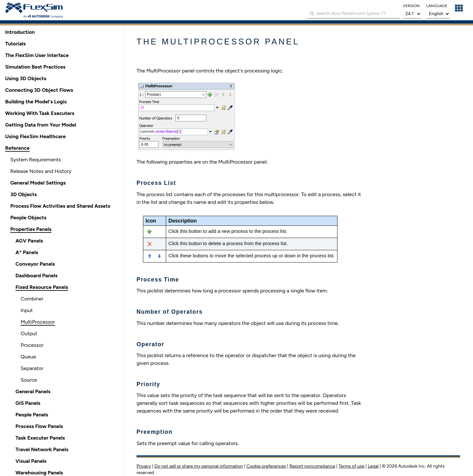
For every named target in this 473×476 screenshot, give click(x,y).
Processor (32, 345)
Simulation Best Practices (35, 67)
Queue (28, 357)
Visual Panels (31, 461)
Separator (32, 368)
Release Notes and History (41, 171)
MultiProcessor (38, 322)
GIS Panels (28, 403)
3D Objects (24, 194)
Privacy (144, 466)
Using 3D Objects (26, 78)
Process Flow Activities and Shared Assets (60, 206)
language (437, 6)
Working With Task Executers (40, 113)
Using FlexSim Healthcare (35, 136)
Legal (373, 466)
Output (29, 333)
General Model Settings (38, 183)
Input (27, 310)
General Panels (33, 391)
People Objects (28, 218)
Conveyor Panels (35, 264)
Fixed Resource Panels (42, 287)
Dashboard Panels (36, 276)
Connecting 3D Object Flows (39, 90)
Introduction (20, 32)
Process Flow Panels (39, 426)
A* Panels (27, 252)
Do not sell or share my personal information (199, 466)
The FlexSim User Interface (37, 55)
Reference (17, 148)
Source (29, 380)
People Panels (32, 415)
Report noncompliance (312, 466)
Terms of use (352, 466)
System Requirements (36, 160)
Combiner (32, 299)
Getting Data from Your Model (41, 125)
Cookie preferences (266, 466)
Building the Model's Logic (36, 102)
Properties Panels (31, 229)
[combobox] (354, 14)
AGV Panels (29, 241)
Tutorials (15, 44)
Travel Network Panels (42, 449)
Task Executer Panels (40, 438)
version (411, 6)
